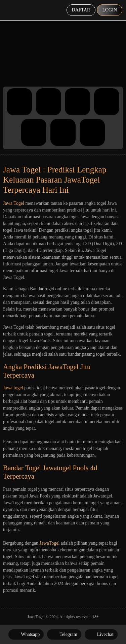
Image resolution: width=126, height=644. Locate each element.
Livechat (101, 634)
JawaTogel (50, 543)
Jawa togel (13, 388)
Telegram (64, 634)
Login (110, 10)
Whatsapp (26, 634)
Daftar (81, 10)
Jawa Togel (14, 203)
